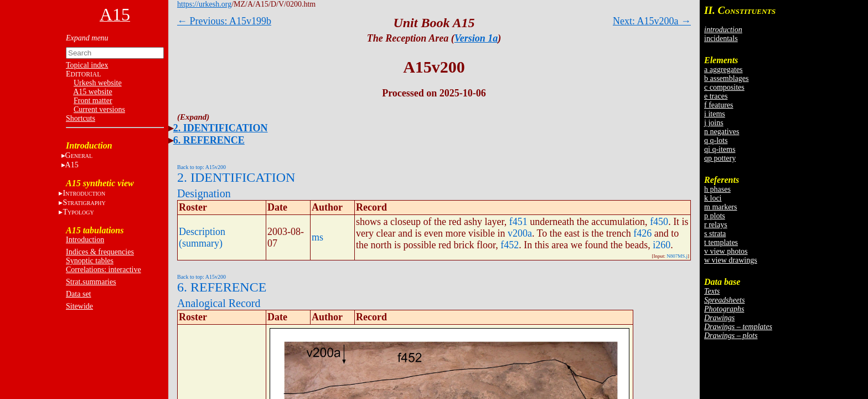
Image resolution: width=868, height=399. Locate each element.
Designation (204, 193)
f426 (642, 233)
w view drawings (731, 260)
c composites (724, 87)
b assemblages (726, 78)
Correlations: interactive (104, 270)
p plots (715, 216)
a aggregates (724, 70)
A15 (72, 165)
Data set (78, 294)
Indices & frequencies (100, 252)
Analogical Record (219, 303)
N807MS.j (677, 256)
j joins (714, 123)
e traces (716, 96)
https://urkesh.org (204, 4)
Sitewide (79, 306)
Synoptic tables (90, 261)
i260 (662, 245)
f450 (659, 222)
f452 (510, 245)
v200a (520, 233)
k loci (713, 198)
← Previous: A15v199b (224, 21)
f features (719, 105)
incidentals (721, 39)
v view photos (726, 251)
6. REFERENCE (209, 140)
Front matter (93, 101)
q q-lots (716, 140)
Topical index (87, 65)
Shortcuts (81, 118)
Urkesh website (98, 83)
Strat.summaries (91, 282)
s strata (715, 234)
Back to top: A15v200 (201, 167)
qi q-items (720, 149)
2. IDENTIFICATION (221, 128)
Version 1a (476, 38)
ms (317, 237)
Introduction (85, 240)
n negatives (722, 132)
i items (715, 114)
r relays (716, 225)
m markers (720, 207)
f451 (518, 222)
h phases (717, 189)
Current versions (99, 109)
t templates (721, 242)
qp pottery (720, 158)
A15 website (92, 92)
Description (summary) (202, 237)
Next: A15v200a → (652, 21)
